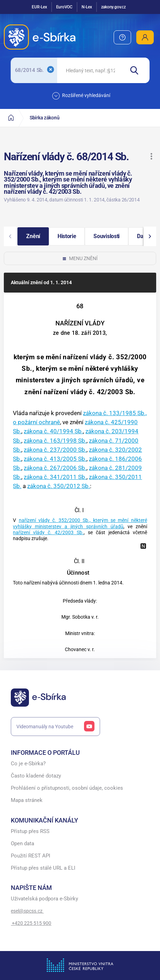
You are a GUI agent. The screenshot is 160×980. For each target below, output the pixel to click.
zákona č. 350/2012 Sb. (59, 486)
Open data (22, 844)
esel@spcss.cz (27, 911)
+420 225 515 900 (31, 923)
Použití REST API (31, 856)
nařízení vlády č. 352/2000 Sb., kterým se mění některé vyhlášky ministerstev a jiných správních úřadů (80, 523)
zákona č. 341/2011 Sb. (55, 477)
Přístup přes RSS (30, 831)
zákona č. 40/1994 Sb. (53, 431)
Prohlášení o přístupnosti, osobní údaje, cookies (67, 788)
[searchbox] (91, 70)
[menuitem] (122, 37)
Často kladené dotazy (36, 776)
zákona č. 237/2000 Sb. (55, 450)
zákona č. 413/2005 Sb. (55, 459)
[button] (151, 156)
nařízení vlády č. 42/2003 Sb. (48, 533)
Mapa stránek (27, 800)
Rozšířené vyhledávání (81, 96)
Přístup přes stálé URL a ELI (43, 868)
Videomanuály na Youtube (55, 727)
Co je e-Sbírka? (28, 764)
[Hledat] (137, 70)
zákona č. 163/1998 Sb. (55, 441)
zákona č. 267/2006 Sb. (55, 468)
